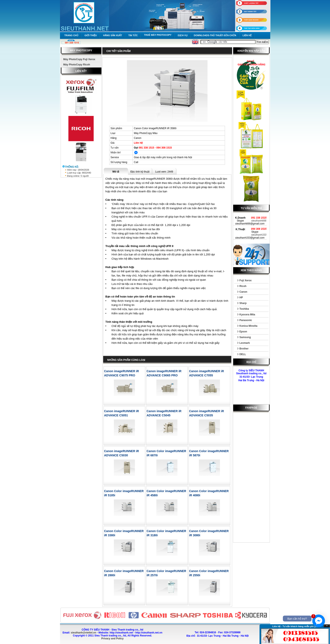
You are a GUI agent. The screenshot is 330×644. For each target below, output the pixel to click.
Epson (243, 332)
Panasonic (246, 320)
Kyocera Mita (247, 315)
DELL (243, 354)
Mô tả (116, 172)
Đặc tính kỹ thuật (140, 172)
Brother (244, 349)
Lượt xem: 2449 (164, 172)
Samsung (245, 337)
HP (241, 297)
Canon (243, 292)
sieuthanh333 (259, 235)
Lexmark (245, 343)
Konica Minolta (248, 326)
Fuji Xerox (246, 280)
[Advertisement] (251, 478)
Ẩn (327, 626)
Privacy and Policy (112, 639)
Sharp (243, 303)
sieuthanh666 (259, 221)
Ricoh (243, 286)
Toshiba (244, 309)
